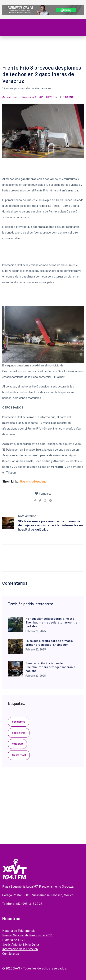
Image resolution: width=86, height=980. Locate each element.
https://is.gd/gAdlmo (33, 481)
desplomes (19, 722)
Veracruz (17, 744)
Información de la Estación (20, 949)
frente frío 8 (19, 755)
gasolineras (19, 733)
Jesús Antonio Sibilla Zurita (21, 945)
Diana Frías (11, 97)
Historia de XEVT (14, 940)
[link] (35, 501)
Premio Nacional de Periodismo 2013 (27, 935)
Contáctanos (11, 954)
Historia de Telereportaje (19, 931)
